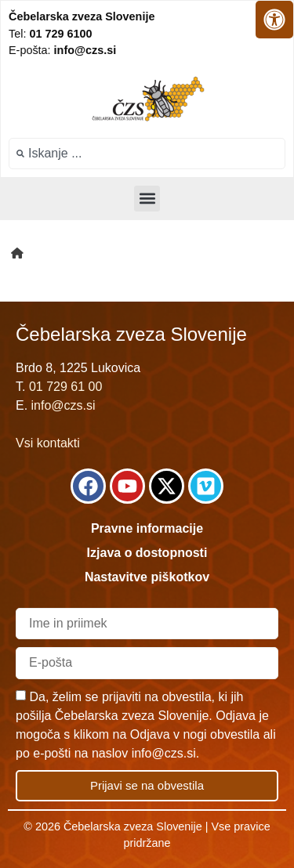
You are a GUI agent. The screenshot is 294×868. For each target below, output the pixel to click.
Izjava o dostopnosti (147, 553)
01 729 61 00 (65, 387)
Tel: (50, 34)
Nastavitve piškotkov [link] (147, 577)
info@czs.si (64, 405)
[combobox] (147, 154)
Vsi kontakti (48, 443)
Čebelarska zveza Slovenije (82, 16)
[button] (147, 199)
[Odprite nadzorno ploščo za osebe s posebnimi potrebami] (274, 20)
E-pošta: (62, 50)
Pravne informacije (147, 528)
